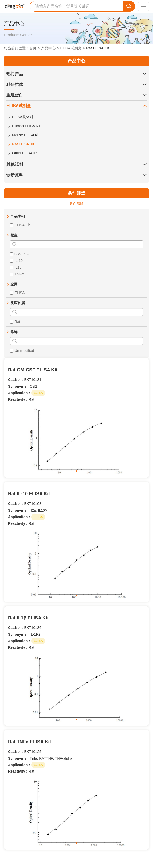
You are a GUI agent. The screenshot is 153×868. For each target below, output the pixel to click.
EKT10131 (33, 380)
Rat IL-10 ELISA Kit (29, 494)
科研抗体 (15, 84)
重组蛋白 (15, 95)
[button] (144, 74)
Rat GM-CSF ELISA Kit (33, 370)
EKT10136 (33, 628)
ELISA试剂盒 (71, 48)
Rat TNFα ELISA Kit (29, 742)
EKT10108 (33, 504)
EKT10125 (33, 752)
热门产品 (15, 74)
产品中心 (48, 48)
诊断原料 (15, 175)
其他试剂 (15, 164)
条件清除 (76, 204)
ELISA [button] (38, 393)
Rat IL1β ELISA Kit (28, 618)
